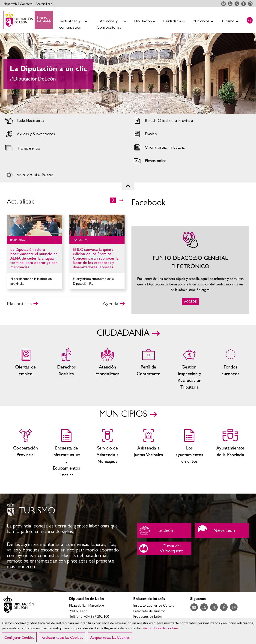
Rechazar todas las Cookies (62, 637)
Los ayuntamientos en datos (190, 454)
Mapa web (10, 4)
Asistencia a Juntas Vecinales (149, 454)
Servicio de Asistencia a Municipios (107, 454)
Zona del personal (149, 369)
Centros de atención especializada (107, 369)
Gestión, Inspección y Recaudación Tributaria (190, 369)
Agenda (110, 304)
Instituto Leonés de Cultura (154, 605)
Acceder (64, 121)
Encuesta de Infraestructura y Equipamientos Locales (67, 454)
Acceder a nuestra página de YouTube (223, 4)
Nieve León (222, 530)
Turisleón (164, 530)
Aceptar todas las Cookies (110, 637)
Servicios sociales (67, 369)
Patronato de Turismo (149, 611)
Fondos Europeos (230, 369)
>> (121, 200)
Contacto (26, 4)
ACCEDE (190, 270)
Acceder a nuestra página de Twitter (237, 4)
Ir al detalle (34, 225)
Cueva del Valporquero (164, 548)
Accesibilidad (44, 4)
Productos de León (147, 616)
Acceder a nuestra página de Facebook (244, 4)
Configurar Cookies (19, 637)
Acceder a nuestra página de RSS (230, 4)
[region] (128, 631)
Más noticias (19, 304)
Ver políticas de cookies (161, 628)
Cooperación (26, 454)
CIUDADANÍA (123, 333)
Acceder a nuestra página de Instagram (250, 4)
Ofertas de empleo (26, 369)
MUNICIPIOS (123, 414)
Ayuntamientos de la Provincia (230, 454)
